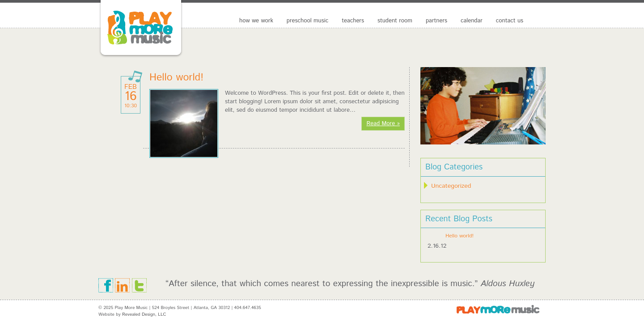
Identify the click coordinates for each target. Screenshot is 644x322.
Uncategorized (451, 186)
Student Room (395, 21)
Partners (436, 21)
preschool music (307, 21)
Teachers (353, 21)
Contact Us (510, 21)
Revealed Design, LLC (144, 314)
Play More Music (154, 29)
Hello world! (176, 78)
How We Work (256, 21)
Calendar (472, 21)
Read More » (383, 124)
